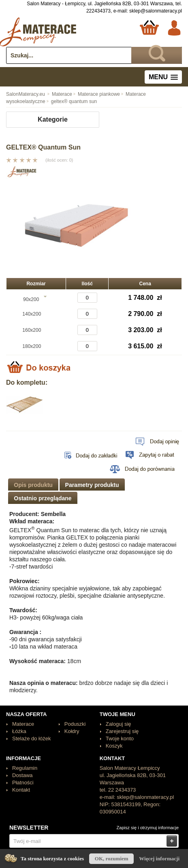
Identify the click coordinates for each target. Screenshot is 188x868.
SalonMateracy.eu (26, 94)
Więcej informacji (159, 859)
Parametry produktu (92, 485)
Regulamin (25, 768)
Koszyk (114, 746)
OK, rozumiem (112, 859)
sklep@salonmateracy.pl (156, 11)
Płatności (23, 783)
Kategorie (53, 119)
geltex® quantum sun (71, 101)
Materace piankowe (96, 94)
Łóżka (19, 731)
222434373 (98, 11)
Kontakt (21, 790)
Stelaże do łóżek (31, 738)
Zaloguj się (119, 724)
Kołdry (72, 731)
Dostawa (22, 775)
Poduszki (75, 724)
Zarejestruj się (122, 731)
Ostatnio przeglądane (43, 498)
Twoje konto (120, 738)
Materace (59, 94)
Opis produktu (33, 485)
